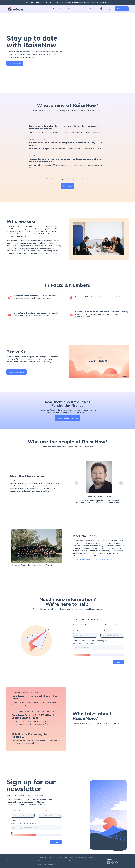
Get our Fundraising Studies (68, 425)
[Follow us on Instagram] (113, 863)
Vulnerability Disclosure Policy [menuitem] (48, 865)
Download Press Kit (17, 379)
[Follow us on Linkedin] (108, 863)
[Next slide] (121, 490)
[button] (48, 9)
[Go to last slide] (77, 490)
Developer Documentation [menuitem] (47, 861)
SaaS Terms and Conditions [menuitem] (65, 857)
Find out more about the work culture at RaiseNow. (95, 567)
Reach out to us (15, 65)
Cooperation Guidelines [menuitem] (65, 861)
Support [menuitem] (91, 857)
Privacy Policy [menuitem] (42, 857)
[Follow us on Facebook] (117, 863)
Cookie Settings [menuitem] (82, 857)
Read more (104, 2)
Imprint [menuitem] (51, 857)
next (119, 669)
